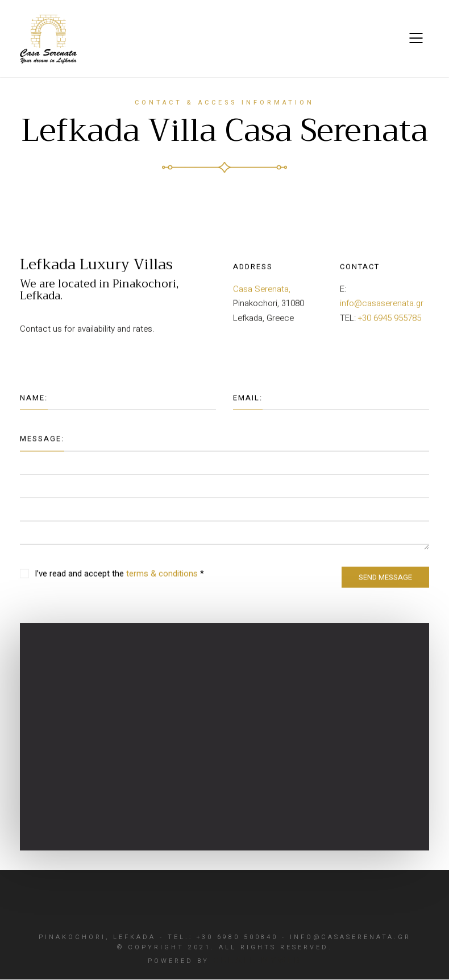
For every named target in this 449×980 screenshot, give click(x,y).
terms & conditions (162, 582)
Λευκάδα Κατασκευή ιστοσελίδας (129, 348)
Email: (248, 406)
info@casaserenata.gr (382, 307)
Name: (34, 406)
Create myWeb (257, 961)
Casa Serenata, (262, 293)
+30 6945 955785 (390, 322)
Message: (42, 447)
